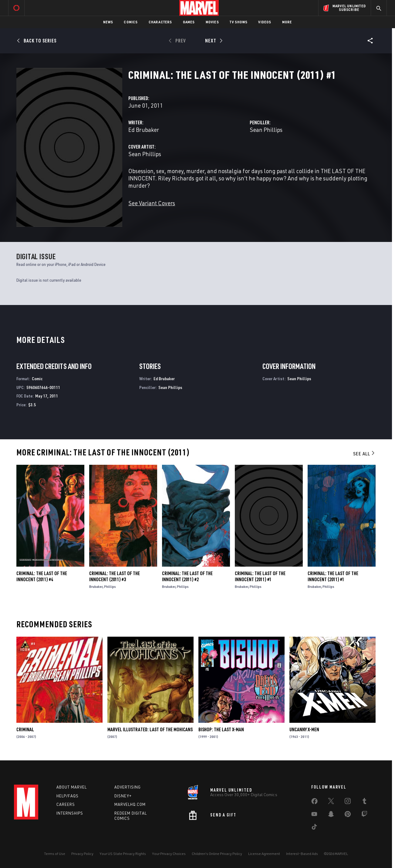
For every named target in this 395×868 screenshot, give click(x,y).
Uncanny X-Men (304, 729)
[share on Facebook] (314, 803)
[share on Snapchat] (331, 815)
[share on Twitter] (331, 802)
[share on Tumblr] (364, 802)
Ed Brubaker (144, 130)
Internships (70, 813)
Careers (66, 804)
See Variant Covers (152, 203)
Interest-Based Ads (302, 854)
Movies (212, 22)
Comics (131, 22)
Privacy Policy (82, 854)
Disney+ (123, 796)
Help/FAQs (68, 796)
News (108, 22)
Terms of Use (55, 854)
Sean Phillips (266, 130)
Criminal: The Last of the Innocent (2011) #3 (115, 576)
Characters (160, 22)
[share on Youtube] (314, 815)
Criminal (25, 729)
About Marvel (72, 787)
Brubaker (96, 586)
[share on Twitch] (364, 815)
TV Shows (239, 22)
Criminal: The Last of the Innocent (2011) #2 (187, 576)
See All (364, 454)
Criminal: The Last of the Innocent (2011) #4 (42, 576)
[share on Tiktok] (314, 828)
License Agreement (264, 854)
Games (189, 22)
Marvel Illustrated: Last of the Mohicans (150, 729)
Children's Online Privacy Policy (217, 854)
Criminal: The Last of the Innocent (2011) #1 (260, 576)
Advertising (128, 787)
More (287, 22)
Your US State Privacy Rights (123, 854)
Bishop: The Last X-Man (221, 729)
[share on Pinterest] (348, 815)
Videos (265, 22)
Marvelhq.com (130, 804)
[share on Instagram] (348, 802)
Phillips (110, 586)
